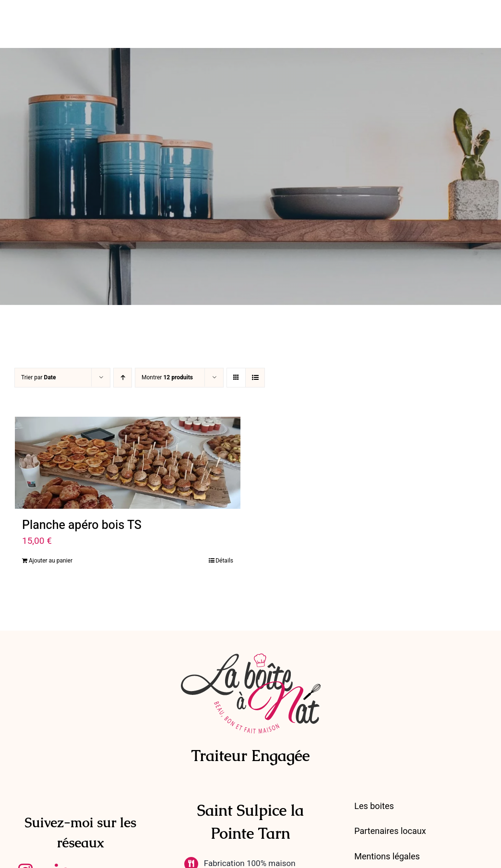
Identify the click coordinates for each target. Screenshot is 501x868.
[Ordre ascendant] (123, 378)
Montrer (167, 377)
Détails (224, 561)
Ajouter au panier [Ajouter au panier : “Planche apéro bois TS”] (51, 561)
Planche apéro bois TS (82, 525)
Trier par (38, 377)
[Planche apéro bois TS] (128, 463)
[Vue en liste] (255, 378)
